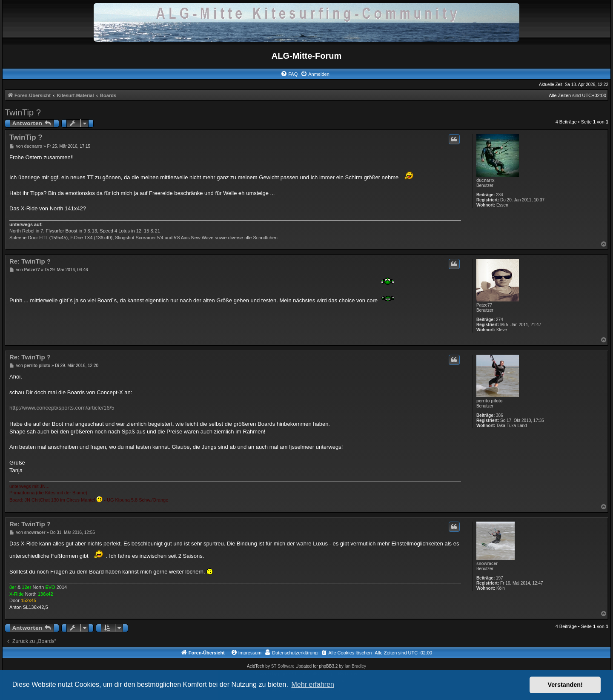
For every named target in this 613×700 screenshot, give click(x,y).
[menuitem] (289, 74)
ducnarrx (486, 180)
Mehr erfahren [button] (313, 684)
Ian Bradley (355, 666)
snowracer (487, 564)
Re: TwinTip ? (30, 261)
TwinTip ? (23, 112)
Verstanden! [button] (565, 685)
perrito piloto (490, 401)
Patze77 (484, 305)
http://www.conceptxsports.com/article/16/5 (62, 408)
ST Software (283, 666)
